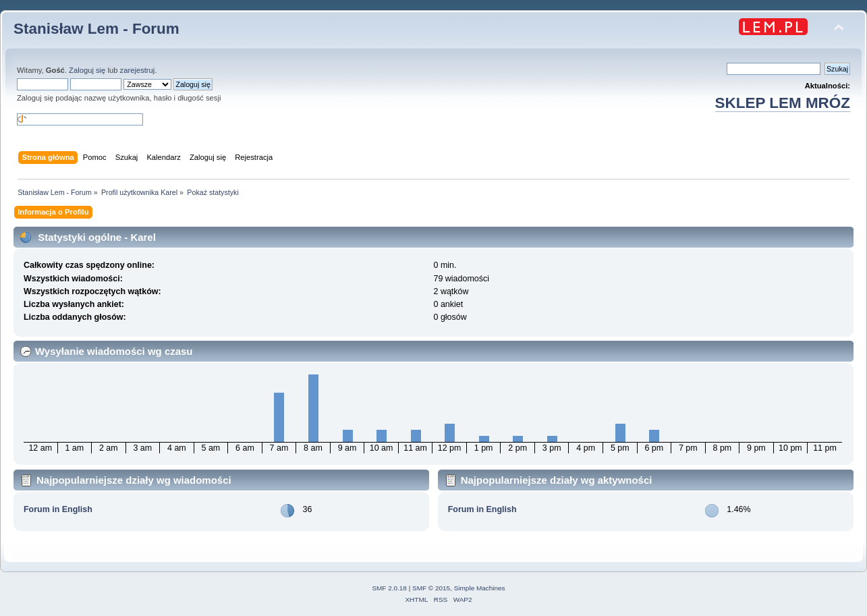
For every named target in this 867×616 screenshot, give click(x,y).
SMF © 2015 (431, 588)
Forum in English (58, 509)
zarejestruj (138, 70)
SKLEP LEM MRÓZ (783, 103)
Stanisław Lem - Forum (96, 29)
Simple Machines (480, 588)
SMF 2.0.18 (389, 588)
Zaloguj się (87, 70)
